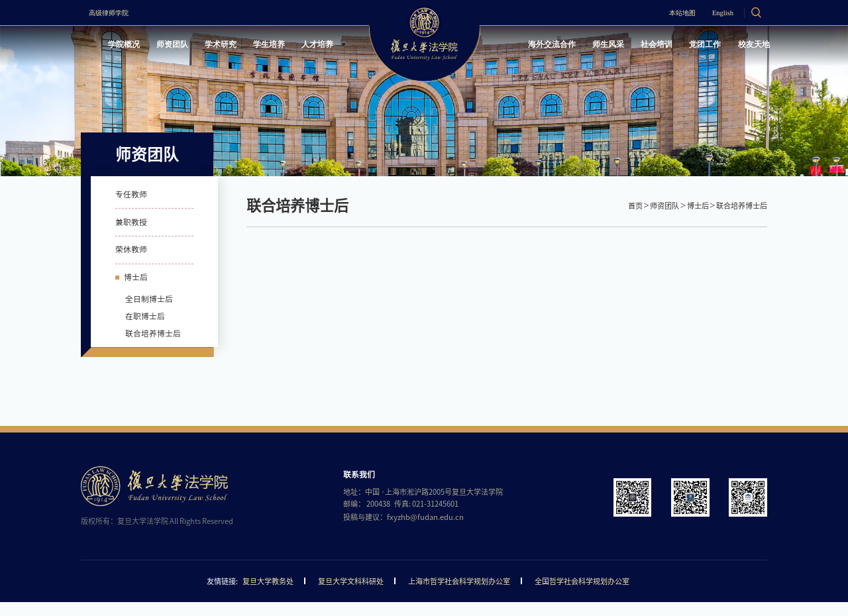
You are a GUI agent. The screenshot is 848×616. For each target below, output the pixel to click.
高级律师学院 (114, 13)
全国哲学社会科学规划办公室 (582, 595)
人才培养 (332, 45)
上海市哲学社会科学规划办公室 (459, 595)
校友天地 (750, 45)
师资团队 (179, 45)
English (717, 13)
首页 (635, 206)
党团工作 (699, 45)
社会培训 (648, 45)
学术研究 (230, 45)
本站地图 (671, 13)
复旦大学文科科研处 (351, 595)
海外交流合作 (537, 45)
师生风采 (597, 45)
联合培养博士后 (742, 206)
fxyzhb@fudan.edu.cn (425, 531)
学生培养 (281, 45)
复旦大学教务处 (268, 595)
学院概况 (127, 45)
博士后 (698, 206)
